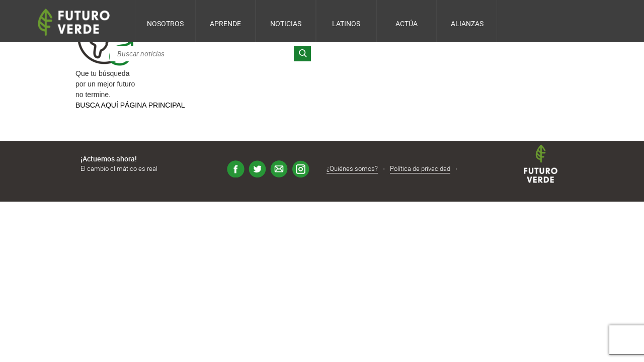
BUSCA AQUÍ (97, 105)
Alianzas (467, 23)
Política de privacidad (420, 168)
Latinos (346, 23)
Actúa (407, 23)
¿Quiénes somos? (352, 168)
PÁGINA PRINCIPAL (153, 105)
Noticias (286, 23)
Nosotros (165, 23)
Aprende (225, 23)
